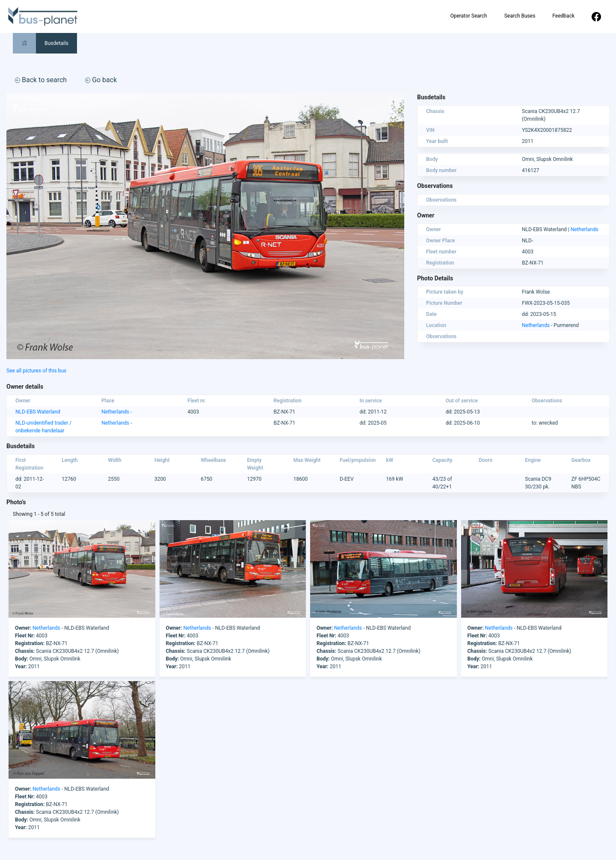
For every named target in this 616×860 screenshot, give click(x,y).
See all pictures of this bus (36, 371)
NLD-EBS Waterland (38, 412)
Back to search (41, 80)
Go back (101, 80)
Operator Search (468, 16)
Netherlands (585, 229)
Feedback (563, 16)
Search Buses (520, 16)
